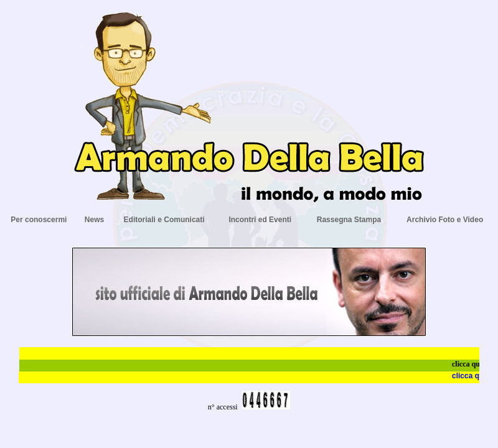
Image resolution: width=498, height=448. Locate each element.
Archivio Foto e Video (445, 220)
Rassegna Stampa (349, 220)
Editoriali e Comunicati (164, 220)
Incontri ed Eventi (260, 220)
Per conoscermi (39, 220)
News (94, 220)
